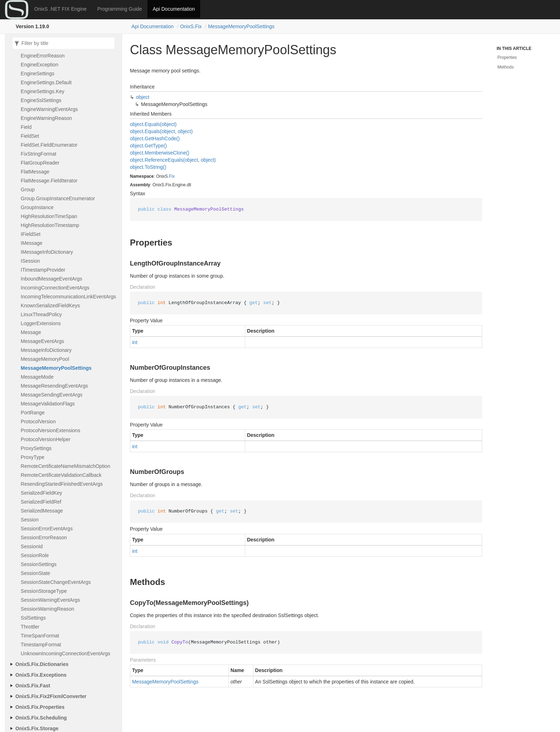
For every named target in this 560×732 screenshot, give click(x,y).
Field (26, 127)
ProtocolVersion (38, 421)
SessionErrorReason (44, 537)
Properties (507, 57)
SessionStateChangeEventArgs (56, 582)
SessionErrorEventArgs (47, 529)
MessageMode (37, 377)
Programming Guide (120, 9)
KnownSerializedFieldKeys (50, 306)
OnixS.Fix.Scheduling (41, 718)
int (135, 342)
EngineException (39, 65)
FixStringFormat (39, 154)
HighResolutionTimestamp (50, 225)
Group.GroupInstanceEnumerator (58, 198)
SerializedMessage (42, 511)
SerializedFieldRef (41, 502)
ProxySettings (36, 448)
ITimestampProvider (43, 270)
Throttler (30, 627)
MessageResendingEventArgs (54, 386)
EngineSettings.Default (46, 82)
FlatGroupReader (40, 163)
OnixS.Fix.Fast (33, 686)
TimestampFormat (41, 645)
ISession (30, 261)
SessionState (36, 573)
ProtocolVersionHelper (46, 439)
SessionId (32, 546)
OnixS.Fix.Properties (40, 707)
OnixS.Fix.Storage (37, 728)
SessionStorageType (44, 591)
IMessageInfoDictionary (47, 252)
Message (31, 332)
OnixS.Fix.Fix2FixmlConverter (51, 696)
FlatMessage (35, 172)
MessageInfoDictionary (46, 350)
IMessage (32, 243)
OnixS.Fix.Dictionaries (42, 664)
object (143, 97)
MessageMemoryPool (45, 359)
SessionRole (35, 555)
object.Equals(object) (153, 124)
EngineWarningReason (46, 118)
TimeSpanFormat (40, 636)
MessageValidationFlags (48, 404)
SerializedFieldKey (41, 493)
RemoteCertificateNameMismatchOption (65, 466)
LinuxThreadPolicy (41, 314)
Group (28, 190)
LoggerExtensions (41, 323)
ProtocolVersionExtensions (51, 430)
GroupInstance (37, 207)
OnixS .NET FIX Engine (60, 9)
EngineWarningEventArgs (49, 109)
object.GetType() (148, 146)
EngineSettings (37, 74)
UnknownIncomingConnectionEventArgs (65, 653)
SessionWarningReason (47, 609)
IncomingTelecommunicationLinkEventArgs (68, 297)
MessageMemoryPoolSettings (241, 26)
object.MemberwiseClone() (160, 153)
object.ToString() (148, 167)
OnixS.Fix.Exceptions (41, 675)
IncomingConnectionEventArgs (55, 288)
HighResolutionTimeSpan (49, 216)
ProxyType (32, 457)
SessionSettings (39, 564)
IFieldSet (31, 234)
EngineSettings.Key (42, 91)
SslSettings (33, 618)
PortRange (33, 413)
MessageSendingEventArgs (52, 395)
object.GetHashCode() (155, 138)
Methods (505, 67)
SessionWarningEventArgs (50, 600)
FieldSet (30, 136)
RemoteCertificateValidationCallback (61, 475)
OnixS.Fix (191, 26)
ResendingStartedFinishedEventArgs (62, 484)
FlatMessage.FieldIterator (49, 181)
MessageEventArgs (42, 341)
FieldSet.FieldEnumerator (49, 145)
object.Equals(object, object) (161, 131)
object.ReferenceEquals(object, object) (173, 160)
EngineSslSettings (41, 100)
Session (30, 520)
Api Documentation (174, 9)
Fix (172, 176)
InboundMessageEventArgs (51, 279)
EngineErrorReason (43, 56)
